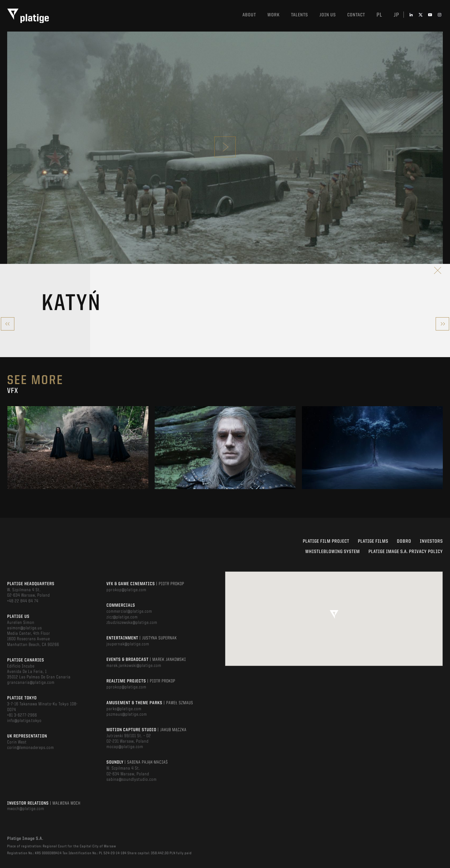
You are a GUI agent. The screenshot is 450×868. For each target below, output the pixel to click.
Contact (356, 15)
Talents (299, 15)
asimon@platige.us (25, 628)
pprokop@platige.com (126, 590)
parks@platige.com (124, 709)
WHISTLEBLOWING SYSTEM (333, 552)
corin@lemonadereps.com (31, 748)
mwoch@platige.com (26, 809)
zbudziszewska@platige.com (132, 623)
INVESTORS (431, 541)
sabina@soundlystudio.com (132, 780)
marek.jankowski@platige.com (134, 666)
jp (396, 15)
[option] (78, 448)
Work (274, 15)
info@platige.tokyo (24, 721)
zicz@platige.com (122, 617)
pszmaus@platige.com (127, 715)
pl (379, 15)
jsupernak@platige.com (128, 644)
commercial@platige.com (129, 612)
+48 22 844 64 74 (23, 601)
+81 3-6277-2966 (22, 715)
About (249, 15)
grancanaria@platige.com (31, 683)
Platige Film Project (326, 541)
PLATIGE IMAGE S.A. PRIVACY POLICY (406, 552)
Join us (328, 15)
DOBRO (404, 541)
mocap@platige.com (125, 747)
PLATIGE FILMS (373, 541)
